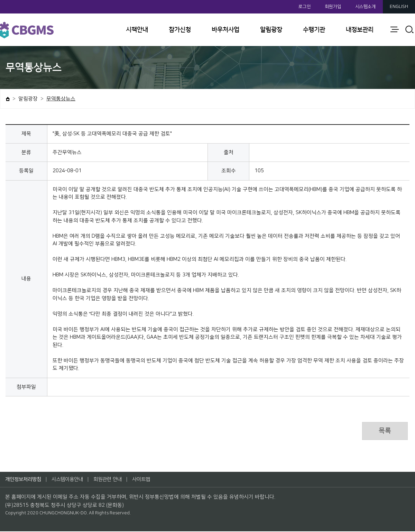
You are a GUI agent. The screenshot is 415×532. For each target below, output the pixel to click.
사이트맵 (149, 480)
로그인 (305, 7)
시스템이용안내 (71, 480)
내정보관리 (360, 30)
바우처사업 (225, 30)
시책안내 (137, 30)
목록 (384, 431)
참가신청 (180, 30)
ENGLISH (399, 7)
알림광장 (271, 30)
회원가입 (333, 7)
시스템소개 (366, 7)
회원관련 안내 (114, 480)
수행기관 (314, 30)
